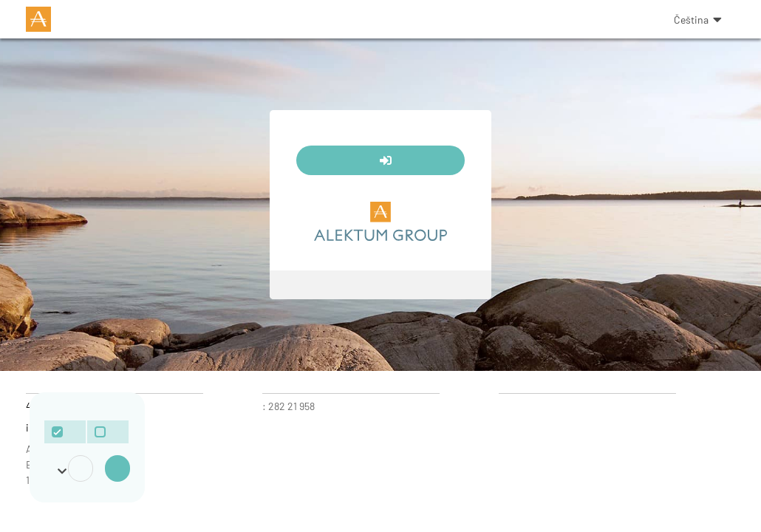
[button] (690, 19)
